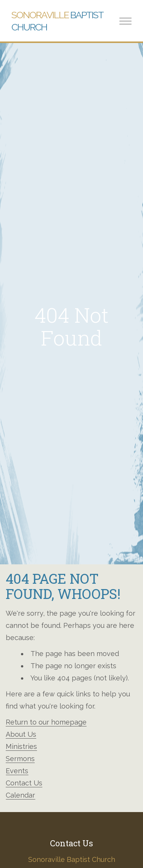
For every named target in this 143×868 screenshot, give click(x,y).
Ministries (21, 746)
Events (17, 771)
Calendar (20, 795)
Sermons (20, 759)
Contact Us (24, 783)
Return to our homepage (46, 722)
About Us (21, 734)
